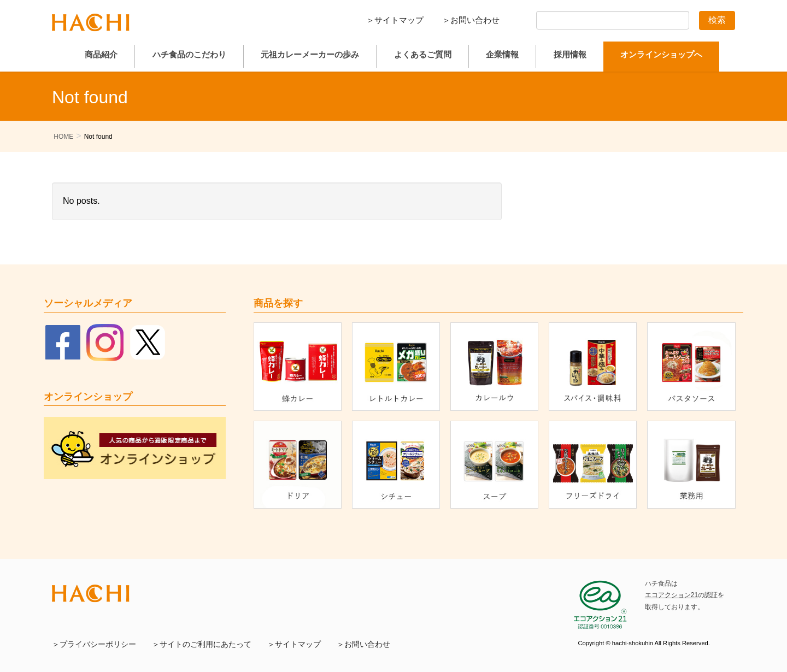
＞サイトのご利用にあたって (202, 644)
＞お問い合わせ (471, 20)
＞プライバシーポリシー (94, 644)
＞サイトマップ (395, 20)
